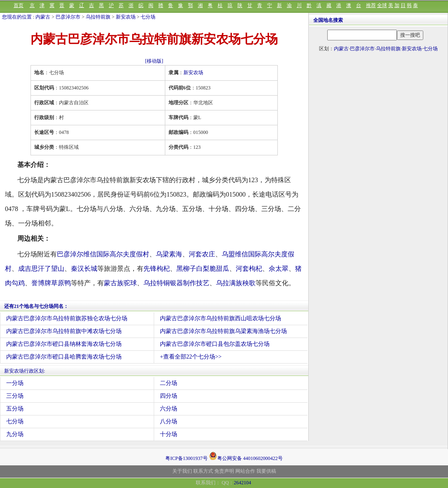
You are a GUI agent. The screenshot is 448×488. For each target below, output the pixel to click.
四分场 (169, 396)
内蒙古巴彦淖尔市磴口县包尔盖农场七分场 (215, 344)
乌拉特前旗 (98, 17)
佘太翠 (279, 269)
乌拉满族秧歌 (236, 283)
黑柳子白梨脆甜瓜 (203, 269)
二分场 (169, 383)
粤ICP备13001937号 (186, 458)
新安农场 (126, 17)
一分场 (15, 383)
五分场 (15, 409)
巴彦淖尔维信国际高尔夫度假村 (103, 254)
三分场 (15, 396)
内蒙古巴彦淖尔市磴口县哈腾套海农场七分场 (64, 357)
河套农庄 (202, 254)
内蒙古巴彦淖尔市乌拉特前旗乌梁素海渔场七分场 (223, 331)
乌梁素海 (169, 254)
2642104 (242, 483)
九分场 (15, 434)
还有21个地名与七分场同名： (36, 306)
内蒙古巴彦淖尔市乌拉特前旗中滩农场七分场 (64, 331)
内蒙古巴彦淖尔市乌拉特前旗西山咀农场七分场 (220, 318)
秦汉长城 (84, 269)
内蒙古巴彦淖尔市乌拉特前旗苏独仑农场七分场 (67, 318)
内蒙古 (43, 17)
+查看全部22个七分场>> (191, 357)
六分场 (169, 409)
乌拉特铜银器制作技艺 (176, 283)
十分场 (169, 434)
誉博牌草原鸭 (51, 283)
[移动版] (154, 61)
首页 (19, 5)
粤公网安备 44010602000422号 (246, 456)
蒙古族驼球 (120, 283)
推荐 (371, 5)
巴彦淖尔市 (68, 17)
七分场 (148, 17)
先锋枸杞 (157, 269)
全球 (382, 5)
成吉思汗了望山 (41, 269)
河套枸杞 (249, 269)
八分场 (169, 421)
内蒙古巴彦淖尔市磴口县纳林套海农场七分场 (64, 344)
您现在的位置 (17, 17)
